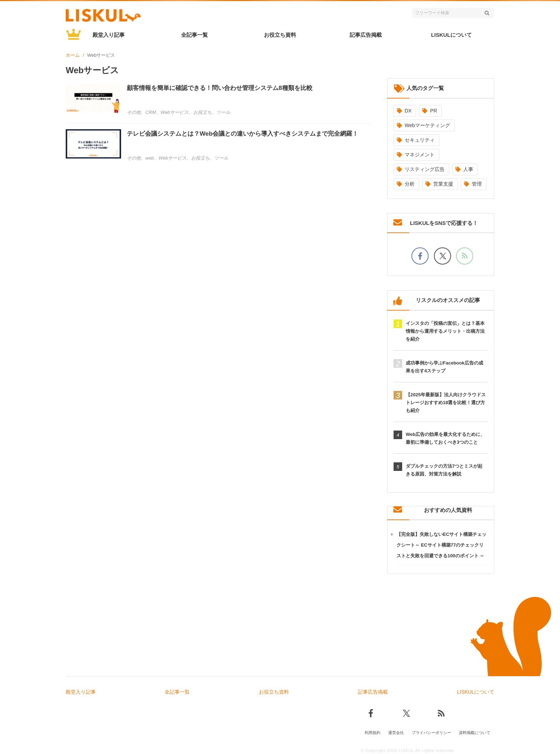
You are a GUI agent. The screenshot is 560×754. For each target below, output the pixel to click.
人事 (468, 169)
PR (433, 111)
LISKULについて (451, 35)
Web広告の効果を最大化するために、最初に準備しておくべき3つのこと (445, 438)
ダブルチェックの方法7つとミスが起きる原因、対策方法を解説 (444, 470)
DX (408, 111)
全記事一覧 (194, 35)
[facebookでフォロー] (420, 256)
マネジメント (420, 155)
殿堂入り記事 (109, 35)
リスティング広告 (425, 169)
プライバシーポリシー (431, 732)
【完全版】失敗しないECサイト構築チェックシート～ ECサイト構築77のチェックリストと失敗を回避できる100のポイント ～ (441, 545)
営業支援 (443, 184)
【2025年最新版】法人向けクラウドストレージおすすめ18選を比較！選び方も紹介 (446, 403)
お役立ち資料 (280, 35)
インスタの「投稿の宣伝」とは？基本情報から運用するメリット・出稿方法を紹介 (445, 331)
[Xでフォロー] (442, 256)
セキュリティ (420, 140)
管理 (477, 184)
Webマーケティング (427, 125)
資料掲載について (475, 732)
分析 (410, 184)
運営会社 (396, 732)
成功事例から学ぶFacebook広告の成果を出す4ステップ (444, 367)
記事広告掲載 (366, 35)
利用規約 (372, 732)
